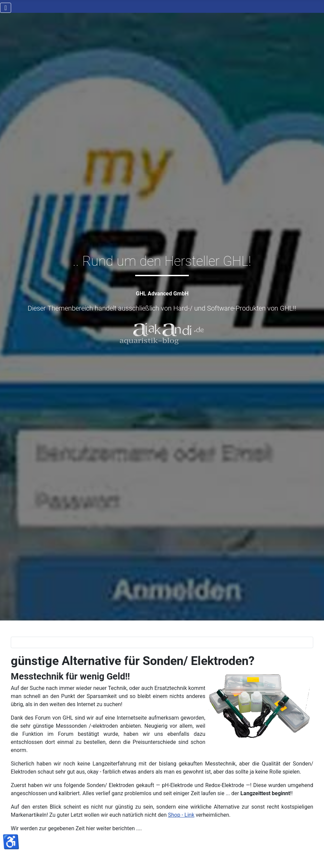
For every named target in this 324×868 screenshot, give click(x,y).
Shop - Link (181, 815)
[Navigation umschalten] (6, 8)
